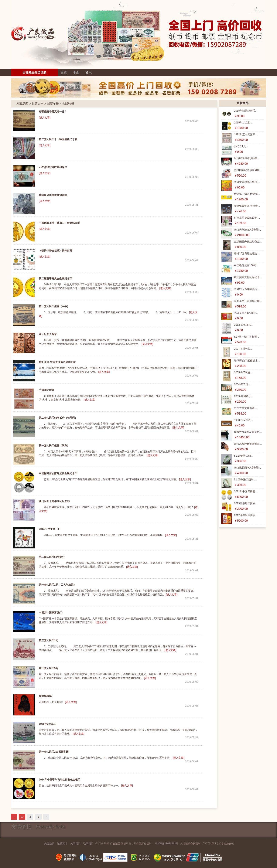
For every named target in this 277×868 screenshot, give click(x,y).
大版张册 (68, 104)
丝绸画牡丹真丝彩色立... (248, 242)
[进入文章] (45, 118)
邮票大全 (38, 104)
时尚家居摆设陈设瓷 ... (247, 218)
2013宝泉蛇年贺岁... (246, 503)
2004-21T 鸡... (242, 384)
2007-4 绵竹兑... (243, 349)
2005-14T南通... (243, 372)
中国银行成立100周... (246, 265)
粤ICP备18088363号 (167, 844)
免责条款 (49, 844)
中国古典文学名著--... (246, 408)
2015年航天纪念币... (246, 111)
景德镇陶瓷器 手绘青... (247, 206)
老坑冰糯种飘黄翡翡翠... (248, 444)
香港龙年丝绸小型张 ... (247, 182)
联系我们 (88, 844)
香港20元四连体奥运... (247, 289)
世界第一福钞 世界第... (247, 194)
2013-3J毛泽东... (244, 325)
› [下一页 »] (46, 817)
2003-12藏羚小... (244, 396)
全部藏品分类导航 (34, 72)
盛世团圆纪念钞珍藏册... (248, 170)
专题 (76, 72)
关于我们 (75, 844)
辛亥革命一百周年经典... (248, 301)
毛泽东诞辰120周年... (246, 313)
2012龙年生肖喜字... (246, 515)
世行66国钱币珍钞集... (247, 158)
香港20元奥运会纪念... (247, 253)
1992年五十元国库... (246, 135)
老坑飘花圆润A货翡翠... (247, 468)
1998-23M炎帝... (243, 420)
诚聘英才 (62, 844)
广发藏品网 (21, 104)
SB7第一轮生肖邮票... (247, 337)
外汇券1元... (241, 146)
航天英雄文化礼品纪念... (248, 277)
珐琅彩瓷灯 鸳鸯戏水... (247, 361)
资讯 (89, 72)
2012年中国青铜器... (246, 491)
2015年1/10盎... (243, 123)
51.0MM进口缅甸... (245, 480)
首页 (64, 72)
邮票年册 (53, 104)
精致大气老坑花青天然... (248, 432)
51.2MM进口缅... (244, 456)
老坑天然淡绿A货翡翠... (247, 230)
